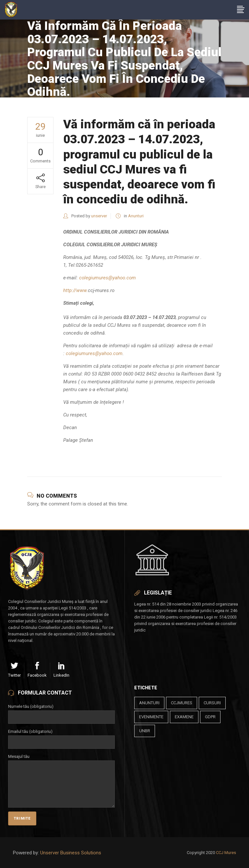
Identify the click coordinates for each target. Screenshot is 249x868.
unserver (99, 216)
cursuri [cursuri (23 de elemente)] (212, 703)
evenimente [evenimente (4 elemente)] (151, 717)
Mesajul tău (61, 760)
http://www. (76, 290)
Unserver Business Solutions (71, 853)
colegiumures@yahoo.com (107, 278)
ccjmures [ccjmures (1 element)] (182, 703)
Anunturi (136, 216)
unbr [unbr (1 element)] (145, 731)
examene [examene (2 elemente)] (184, 717)
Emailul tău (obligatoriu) (61, 737)
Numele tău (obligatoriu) (61, 712)
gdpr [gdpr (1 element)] (210, 717)
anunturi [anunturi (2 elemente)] (149, 703)
